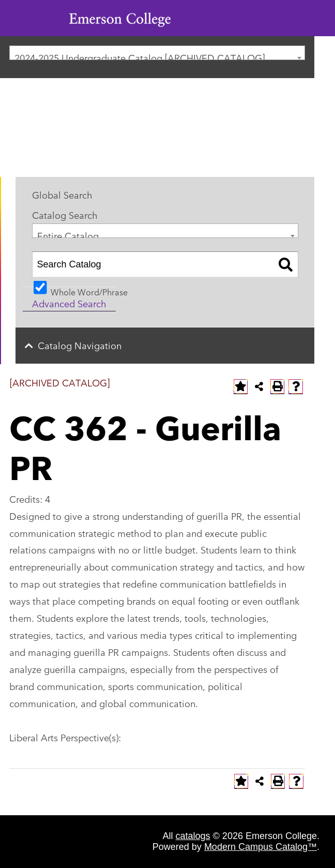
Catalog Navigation (80, 345)
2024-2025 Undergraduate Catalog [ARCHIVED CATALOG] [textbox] (140, 55)
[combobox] (157, 53)
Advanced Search (69, 303)
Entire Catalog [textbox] (68, 233)
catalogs (193, 836)
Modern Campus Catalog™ (261, 847)
